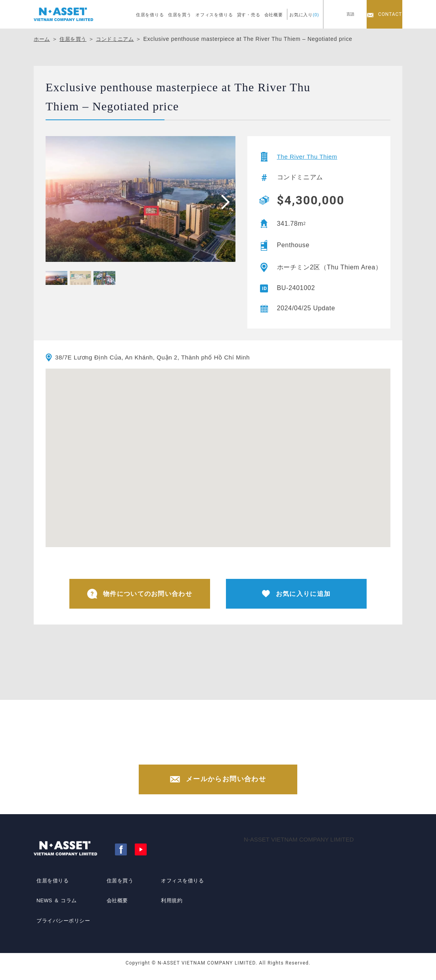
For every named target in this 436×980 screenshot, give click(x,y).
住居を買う (180, 15)
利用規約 (170, 908)
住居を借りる (150, 15)
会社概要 (274, 15)
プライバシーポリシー (63, 922)
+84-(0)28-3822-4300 (226, 753)
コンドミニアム (120, 39)
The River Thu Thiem (309, 157)
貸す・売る (249, 15)
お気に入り (304, 15)
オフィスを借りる (214, 15)
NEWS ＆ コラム (56, 908)
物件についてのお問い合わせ (140, 595)
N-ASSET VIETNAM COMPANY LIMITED (299, 846)
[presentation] (223, 202)
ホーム (42, 39)
